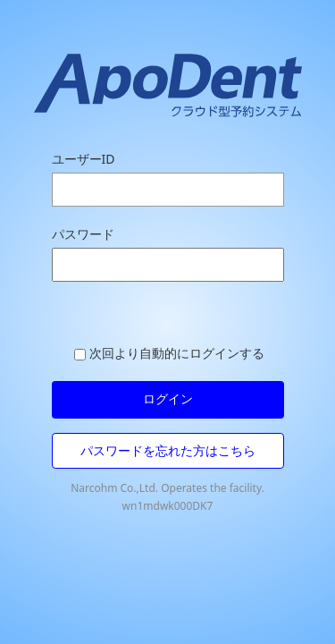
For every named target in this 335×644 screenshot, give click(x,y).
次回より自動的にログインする (169, 353)
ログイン (168, 399)
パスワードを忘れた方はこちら (168, 450)
